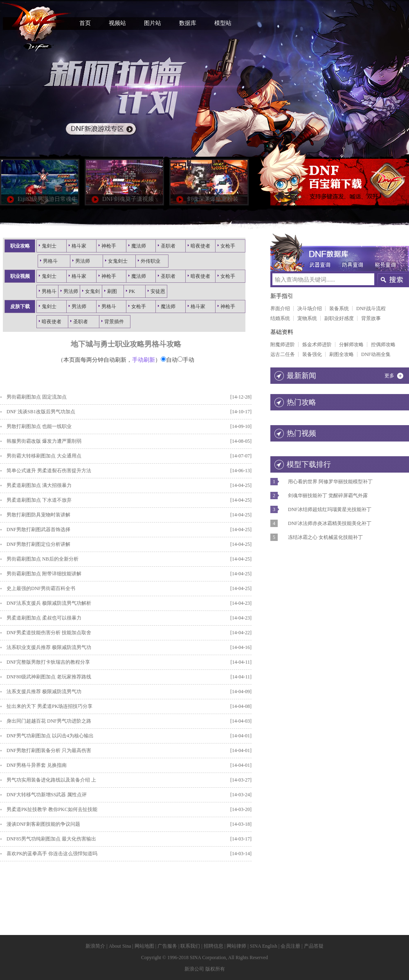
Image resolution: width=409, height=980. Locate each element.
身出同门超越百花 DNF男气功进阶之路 (49, 721)
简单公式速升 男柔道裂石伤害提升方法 (49, 471)
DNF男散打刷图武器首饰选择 (38, 529)
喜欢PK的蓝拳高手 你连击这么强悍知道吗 (52, 854)
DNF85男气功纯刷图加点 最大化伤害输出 (51, 839)
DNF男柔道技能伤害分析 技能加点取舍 (49, 633)
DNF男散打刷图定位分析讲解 (38, 544)
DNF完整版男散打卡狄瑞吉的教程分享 (48, 662)
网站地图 (144, 946)
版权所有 (215, 969)
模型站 (223, 23)
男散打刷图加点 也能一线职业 (39, 426)
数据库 (188, 23)
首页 (85, 23)
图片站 (153, 23)
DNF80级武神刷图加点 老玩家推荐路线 (49, 677)
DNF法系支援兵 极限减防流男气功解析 (49, 603)
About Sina (120, 946)
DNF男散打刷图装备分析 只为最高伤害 (49, 750)
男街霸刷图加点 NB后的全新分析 (43, 559)
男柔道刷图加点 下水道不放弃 (39, 500)
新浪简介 (95, 946)
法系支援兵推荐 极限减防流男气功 (44, 692)
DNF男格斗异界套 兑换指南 (37, 765)
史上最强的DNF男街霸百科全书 (41, 588)
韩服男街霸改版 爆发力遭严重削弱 (44, 441)
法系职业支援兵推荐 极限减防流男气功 (49, 647)
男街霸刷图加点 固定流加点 (37, 397)
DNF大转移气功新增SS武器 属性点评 (47, 795)
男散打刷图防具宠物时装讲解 (38, 515)
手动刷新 (144, 360)
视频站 (117, 23)
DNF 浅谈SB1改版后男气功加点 (41, 412)
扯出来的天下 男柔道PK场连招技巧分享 (49, 706)
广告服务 (167, 946)
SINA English (264, 946)
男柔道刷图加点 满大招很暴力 (39, 485)
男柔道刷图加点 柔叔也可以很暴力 (44, 618)
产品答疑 (314, 946)
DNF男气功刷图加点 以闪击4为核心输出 (50, 736)
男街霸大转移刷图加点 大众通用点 (44, 456)
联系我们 (190, 946)
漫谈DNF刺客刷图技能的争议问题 (43, 824)
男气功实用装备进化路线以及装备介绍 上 (51, 780)
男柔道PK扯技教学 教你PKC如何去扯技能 (52, 809)
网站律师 (236, 946)
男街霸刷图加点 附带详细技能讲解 (44, 574)
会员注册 (290, 946)
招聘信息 (213, 946)
